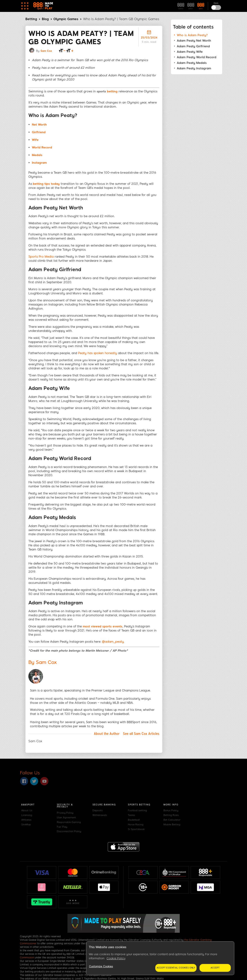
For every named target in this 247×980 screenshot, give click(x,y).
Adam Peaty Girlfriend (193, 46)
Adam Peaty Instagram (194, 68)
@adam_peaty (113, 642)
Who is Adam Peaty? (192, 35)
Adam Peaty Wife (190, 52)
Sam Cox (46, 51)
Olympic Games (66, 19)
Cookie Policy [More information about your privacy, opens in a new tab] (116, 958)
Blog (45, 19)
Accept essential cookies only (176, 968)
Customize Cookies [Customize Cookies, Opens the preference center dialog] (101, 966)
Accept (215, 968)
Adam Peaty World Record (197, 57)
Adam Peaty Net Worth (194, 41)
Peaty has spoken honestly (97, 353)
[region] (160, 958)
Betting (31, 19)
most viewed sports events (103, 626)
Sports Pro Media (41, 257)
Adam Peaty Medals (192, 63)
